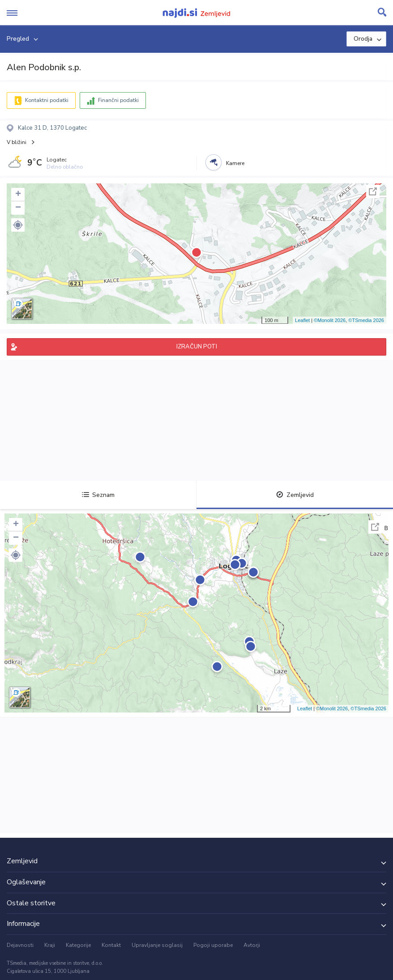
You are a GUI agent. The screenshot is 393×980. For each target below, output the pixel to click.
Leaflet (302, 320)
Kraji (50, 945)
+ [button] (18, 195)
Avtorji (252, 945)
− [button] (18, 208)
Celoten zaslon (373, 191)
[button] (18, 225)
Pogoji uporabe (213, 945)
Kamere (235, 163)
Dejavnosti (20, 945)
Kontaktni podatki (47, 100)
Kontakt (111, 945)
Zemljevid (295, 495)
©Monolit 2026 (330, 320)
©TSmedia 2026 (366, 320)
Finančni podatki (118, 100)
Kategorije (78, 945)
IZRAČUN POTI (197, 347)
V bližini (17, 142)
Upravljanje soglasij (157, 945)
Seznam (98, 495)
